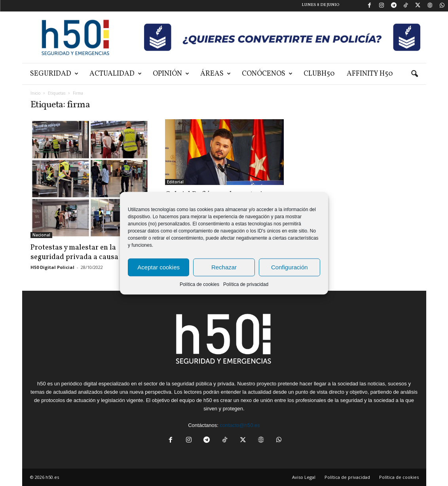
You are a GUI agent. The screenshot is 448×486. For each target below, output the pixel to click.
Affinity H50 (370, 74)
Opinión (171, 74)
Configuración (289, 267)
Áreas (215, 74)
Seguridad (54, 74)
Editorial (175, 182)
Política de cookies (199, 284)
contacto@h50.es (240, 425)
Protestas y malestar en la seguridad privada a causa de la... (87, 252)
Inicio (35, 93)
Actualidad (116, 74)
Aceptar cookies (159, 267)
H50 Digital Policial (52, 267)
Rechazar (224, 267)
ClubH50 (319, 74)
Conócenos (267, 74)
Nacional (41, 235)
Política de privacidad (246, 284)
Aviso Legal (304, 477)
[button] (414, 74)
